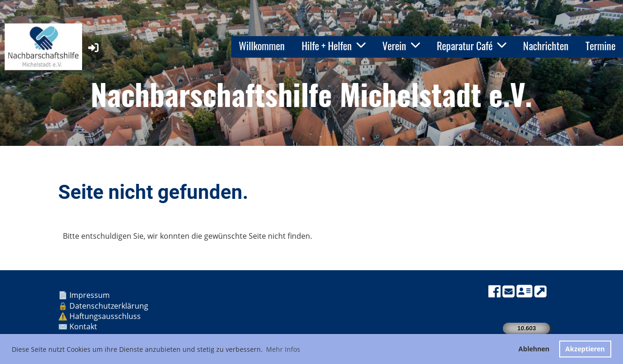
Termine (600, 45)
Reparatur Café (471, 45)
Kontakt (84, 326)
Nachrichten (546, 45)
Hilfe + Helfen (334, 45)
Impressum (91, 295)
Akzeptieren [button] (585, 349)
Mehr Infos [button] (283, 349)
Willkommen (262, 45)
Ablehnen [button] (534, 349)
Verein (401, 45)
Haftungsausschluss (106, 316)
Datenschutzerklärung (109, 306)
